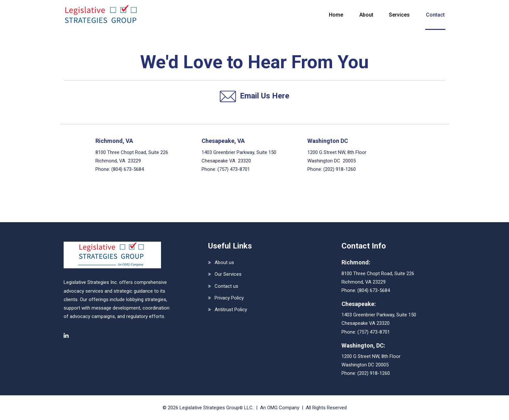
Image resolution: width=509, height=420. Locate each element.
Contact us (226, 286)
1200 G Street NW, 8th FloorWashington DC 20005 (371, 361)
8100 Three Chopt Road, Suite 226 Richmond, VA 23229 (132, 157)
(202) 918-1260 (340, 169)
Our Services (228, 274)
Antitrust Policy (231, 310)
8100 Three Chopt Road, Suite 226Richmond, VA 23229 (378, 278)
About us (224, 262)
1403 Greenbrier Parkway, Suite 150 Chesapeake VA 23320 (239, 157)
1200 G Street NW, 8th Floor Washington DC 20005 (337, 157)
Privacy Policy (229, 298)
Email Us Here (255, 96)
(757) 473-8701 (234, 169)
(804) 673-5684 (128, 169)
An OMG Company (280, 408)
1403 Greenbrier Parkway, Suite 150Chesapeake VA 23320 (379, 319)
